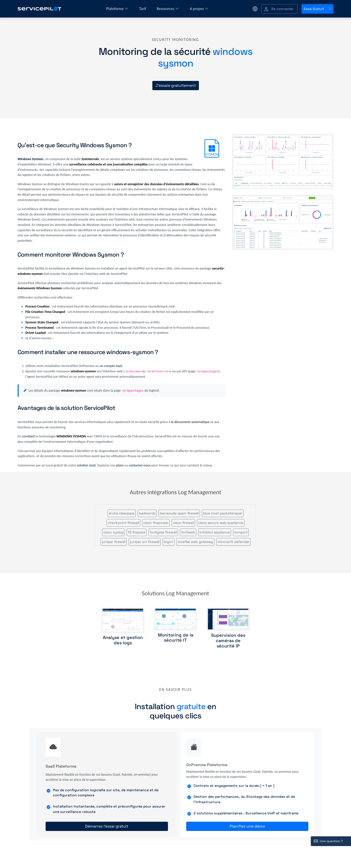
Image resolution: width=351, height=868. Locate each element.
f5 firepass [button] (137, 532)
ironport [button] (241, 532)
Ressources (168, 9)
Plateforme (117, 9)
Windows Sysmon (30, 159)
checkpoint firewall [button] (123, 523)
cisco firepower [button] (156, 523)
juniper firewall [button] (114, 542)
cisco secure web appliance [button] (221, 523)
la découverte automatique (190, 422)
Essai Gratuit (317, 9)
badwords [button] (147, 513)
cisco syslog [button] (113, 532)
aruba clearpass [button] (122, 513)
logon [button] (169, 542)
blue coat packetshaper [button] (223, 513)
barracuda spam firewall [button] (179, 513)
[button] (279, 9)
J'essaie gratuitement (176, 85)
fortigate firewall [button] (163, 532)
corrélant (28, 436)
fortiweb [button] (188, 532)
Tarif (143, 9)
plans (120, 465)
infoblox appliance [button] (215, 532)
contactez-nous (140, 465)
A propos (199, 9)
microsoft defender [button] (233, 542)
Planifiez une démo (247, 826)
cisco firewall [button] (183, 523)
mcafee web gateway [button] (195, 542)
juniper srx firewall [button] (145, 542)
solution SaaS (86, 465)
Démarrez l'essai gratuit (107, 826)
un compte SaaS (111, 366)
